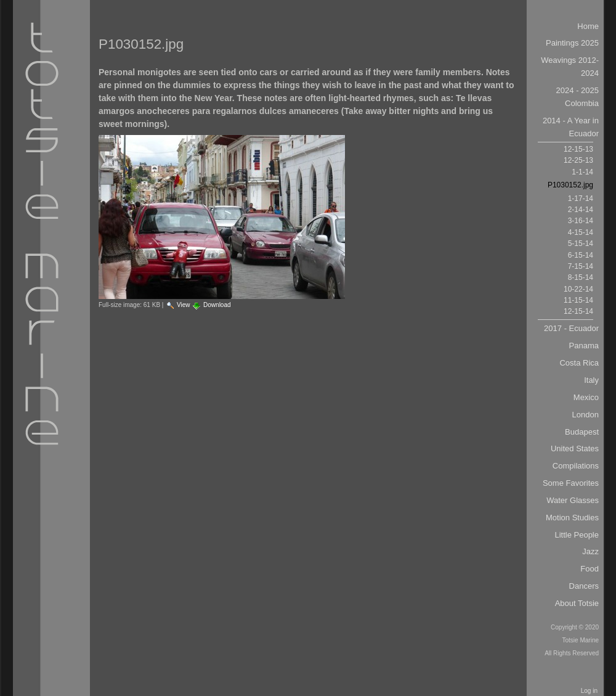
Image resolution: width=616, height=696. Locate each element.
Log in (589, 691)
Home (588, 26)
